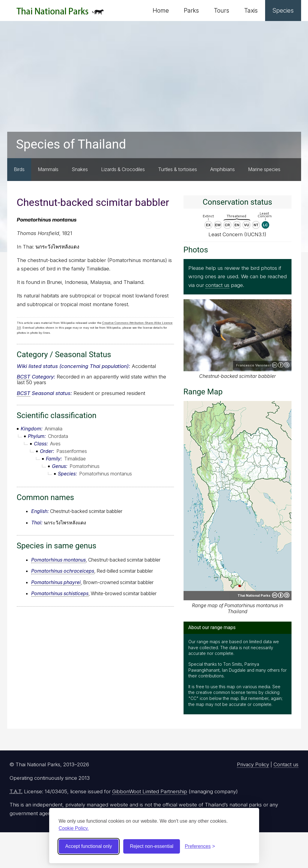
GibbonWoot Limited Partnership (150, 791)
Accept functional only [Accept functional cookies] (89, 846)
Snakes (80, 169)
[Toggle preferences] (200, 846)
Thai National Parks (60, 13)
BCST (24, 377)
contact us (217, 285)
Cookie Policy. (74, 828)
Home (161, 11)
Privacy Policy (253, 764)
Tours (221, 11)
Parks (191, 11)
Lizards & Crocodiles (123, 169)
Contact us (286, 764)
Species (283, 11)
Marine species (264, 169)
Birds (19, 169)
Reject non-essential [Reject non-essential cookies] (152, 846)
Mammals (48, 169)
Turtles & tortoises (178, 169)
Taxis (251, 11)
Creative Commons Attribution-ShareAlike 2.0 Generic (281, 365)
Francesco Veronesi (253, 365)
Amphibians (223, 169)
